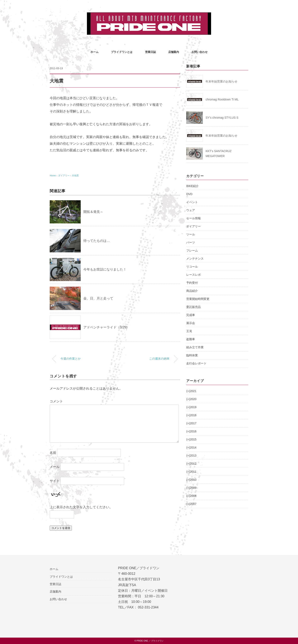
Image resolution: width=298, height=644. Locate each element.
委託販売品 (193, 307)
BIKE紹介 (192, 186)
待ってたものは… (97, 241)
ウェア (191, 210)
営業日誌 (150, 52)
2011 (191, 472)
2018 (191, 415)
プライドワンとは (122, 52)
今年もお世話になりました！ (105, 269)
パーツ (191, 242)
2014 (191, 447)
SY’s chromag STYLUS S (222, 118)
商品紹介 (192, 291)
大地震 (75, 175)
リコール (192, 267)
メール (55, 467)
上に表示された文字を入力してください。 (81, 507)
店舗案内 (174, 52)
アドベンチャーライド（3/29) (105, 327)
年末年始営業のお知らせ (221, 81)
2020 (191, 399)
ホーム (94, 52)
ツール (191, 234)
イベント (192, 202)
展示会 (191, 323)
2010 (191, 480)
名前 (53, 453)
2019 (191, 407)
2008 (191, 496)
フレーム (192, 250)
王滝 (189, 331)
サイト (55, 481)
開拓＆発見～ (93, 212)
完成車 (191, 315)
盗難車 (191, 339)
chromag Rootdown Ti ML (222, 99)
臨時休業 (192, 355)
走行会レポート (196, 363)
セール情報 (193, 218)
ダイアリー (193, 226)
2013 (191, 456)
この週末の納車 (159, 359)
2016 (191, 431)
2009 (191, 488)
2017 (191, 423)
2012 (191, 464)
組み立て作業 (195, 347)
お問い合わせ (199, 52)
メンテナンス (195, 259)
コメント (56, 401)
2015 (191, 439)
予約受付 (192, 283)
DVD (189, 194)
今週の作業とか (71, 359)
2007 (191, 504)
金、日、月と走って (98, 298)
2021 (191, 391)
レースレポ (193, 275)
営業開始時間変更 (198, 299)
